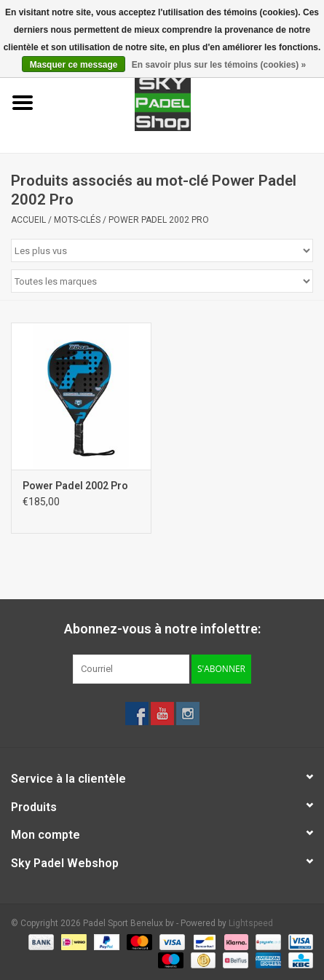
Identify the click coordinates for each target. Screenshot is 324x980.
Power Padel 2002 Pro (159, 220)
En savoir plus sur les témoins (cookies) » (219, 65)
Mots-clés (77, 220)
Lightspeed (251, 923)
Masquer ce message (74, 65)
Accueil (28, 220)
